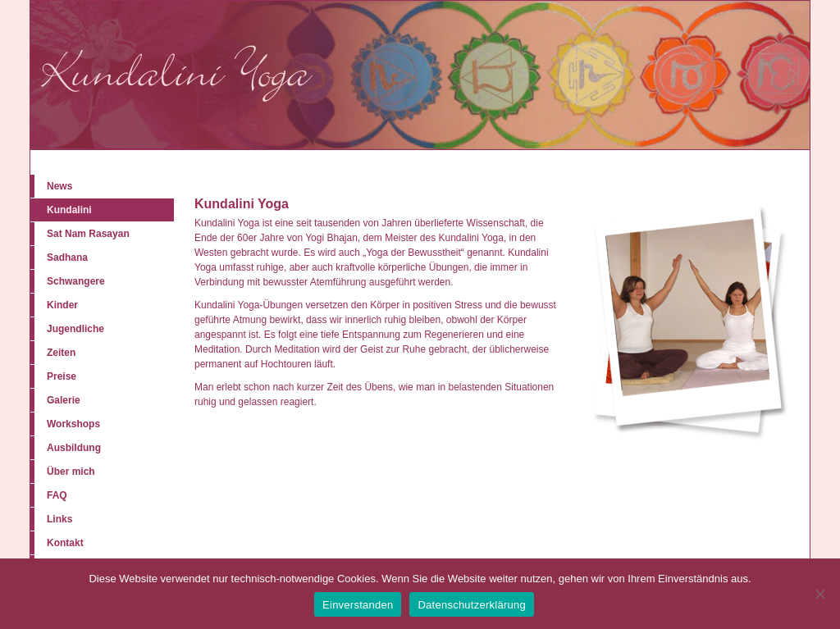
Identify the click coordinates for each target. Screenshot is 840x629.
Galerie (64, 400)
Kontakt (65, 543)
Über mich (71, 472)
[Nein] (819, 594)
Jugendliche (75, 329)
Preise (62, 376)
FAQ (57, 495)
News (59, 186)
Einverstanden (358, 605)
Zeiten (61, 353)
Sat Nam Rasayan (88, 234)
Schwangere (76, 281)
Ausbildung (74, 448)
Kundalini (69, 210)
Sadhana (67, 258)
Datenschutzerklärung (471, 605)
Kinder (62, 305)
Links (59, 519)
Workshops (73, 424)
